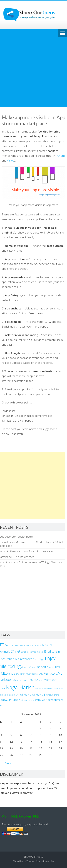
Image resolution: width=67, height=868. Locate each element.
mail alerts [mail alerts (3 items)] (24, 680)
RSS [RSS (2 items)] (37, 689)
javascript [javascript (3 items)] (20, 674)
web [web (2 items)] (18, 695)
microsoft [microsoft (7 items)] (50, 680)
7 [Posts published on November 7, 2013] (31, 735)
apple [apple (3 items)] (41, 645)
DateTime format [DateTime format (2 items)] (28, 652)
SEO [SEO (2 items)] (48, 689)
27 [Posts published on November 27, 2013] (21, 755)
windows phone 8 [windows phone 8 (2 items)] (28, 700)
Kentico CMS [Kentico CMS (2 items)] (37, 674)
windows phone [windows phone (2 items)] (53, 695)
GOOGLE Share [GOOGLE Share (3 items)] (45, 667)
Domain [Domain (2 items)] (40, 652)
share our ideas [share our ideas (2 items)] (57, 689)
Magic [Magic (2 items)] (16, 680)
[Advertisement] (33, 71)
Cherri (61, 156)
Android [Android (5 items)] (9, 645)
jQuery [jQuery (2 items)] (29, 674)
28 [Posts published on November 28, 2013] (31, 755)
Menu (63, 33)
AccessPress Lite (45, 861)
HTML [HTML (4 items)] (57, 667)
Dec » (8, 763)
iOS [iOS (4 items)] (13, 674)
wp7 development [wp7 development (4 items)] (52, 700)
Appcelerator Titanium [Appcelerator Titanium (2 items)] (28, 645)
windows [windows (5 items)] (26, 694)
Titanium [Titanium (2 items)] (11, 695)
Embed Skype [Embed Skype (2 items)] (39, 659)
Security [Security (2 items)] (42, 689)
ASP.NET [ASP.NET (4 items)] (50, 645)
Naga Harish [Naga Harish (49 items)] (20, 687)
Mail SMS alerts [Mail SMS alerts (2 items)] (37, 680)
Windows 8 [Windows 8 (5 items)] (38, 694)
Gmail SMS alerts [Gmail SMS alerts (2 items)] (29, 667)
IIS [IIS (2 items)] (9, 674)
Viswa (11, 160)
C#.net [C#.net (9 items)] (15, 651)
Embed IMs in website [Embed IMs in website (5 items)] (19, 659)
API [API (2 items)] (16, 645)
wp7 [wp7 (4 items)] (39, 700)
